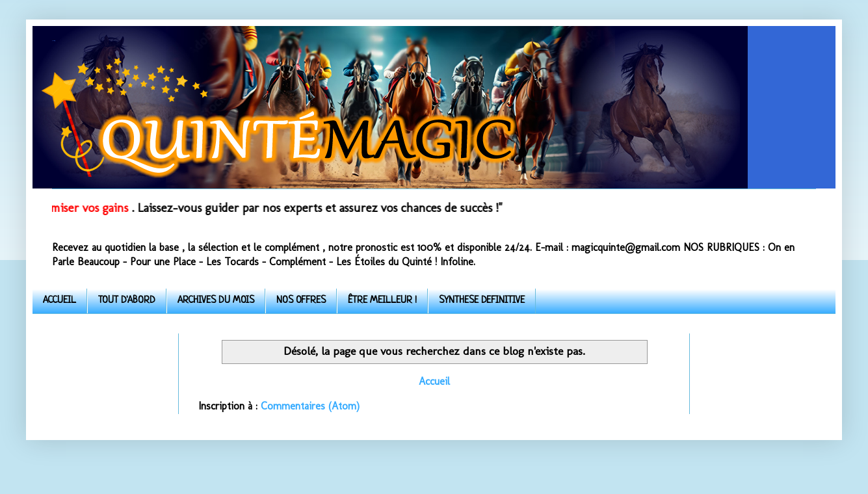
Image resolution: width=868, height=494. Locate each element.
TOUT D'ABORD (127, 301)
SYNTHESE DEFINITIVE (482, 301)
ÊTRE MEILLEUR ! (382, 301)
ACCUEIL (59, 301)
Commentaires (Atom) (310, 406)
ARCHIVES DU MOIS (216, 301)
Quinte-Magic (53, 41)
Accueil (434, 381)
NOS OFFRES (301, 301)
